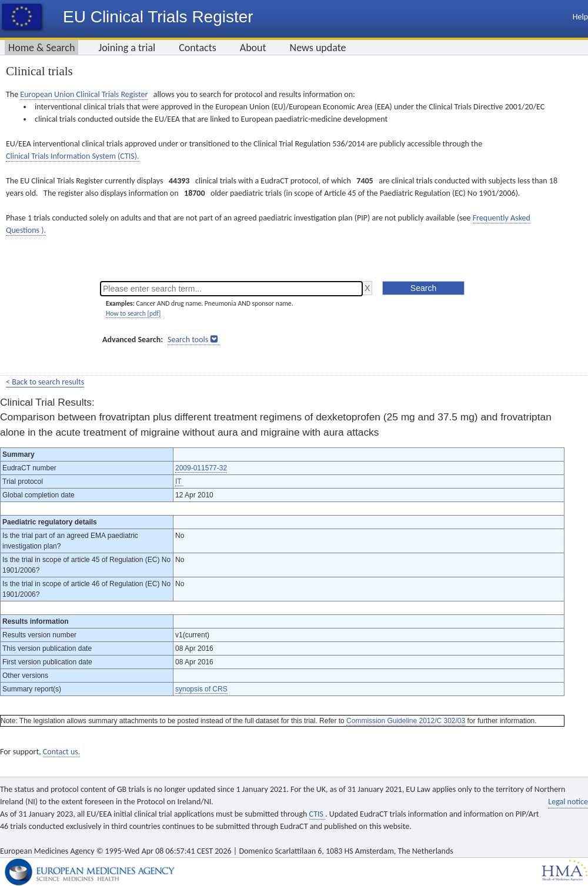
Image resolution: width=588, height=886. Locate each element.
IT (179, 482)
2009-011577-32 (201, 468)
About (253, 48)
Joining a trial (127, 48)
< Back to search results (45, 382)
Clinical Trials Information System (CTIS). (72, 156)
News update (318, 48)
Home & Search (41, 48)
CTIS (317, 814)
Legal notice (568, 802)
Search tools (188, 340)
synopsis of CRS (201, 689)
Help (580, 17)
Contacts (198, 48)
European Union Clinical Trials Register (84, 94)
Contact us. (61, 752)
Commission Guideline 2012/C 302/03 (406, 721)
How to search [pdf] (133, 313)
